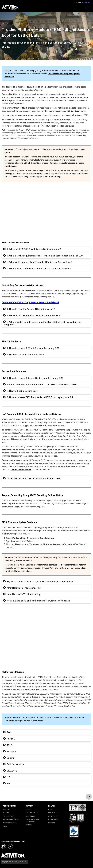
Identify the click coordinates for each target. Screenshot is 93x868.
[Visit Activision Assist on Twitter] (10, 846)
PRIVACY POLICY (54, 816)
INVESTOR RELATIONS (10, 823)
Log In (85, 3)
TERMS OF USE (53, 813)
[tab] (46, 249)
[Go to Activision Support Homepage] (12, 8)
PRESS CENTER (8, 816)
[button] (89, 2)
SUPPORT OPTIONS (32, 813)
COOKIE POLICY (53, 820)
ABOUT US (6, 810)
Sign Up (78, 3)
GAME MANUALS (31, 816)
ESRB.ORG (52, 823)
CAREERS (6, 813)
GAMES (28, 810)
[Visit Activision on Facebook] (3, 846)
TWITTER (29, 825)
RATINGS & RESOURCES (11, 820)
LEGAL (50, 810)
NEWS (5, 826)
